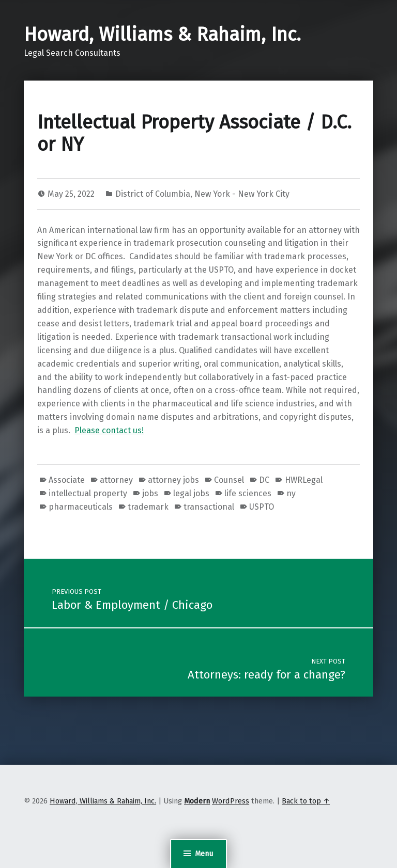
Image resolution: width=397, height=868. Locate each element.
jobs (150, 493)
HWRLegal (304, 480)
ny (291, 493)
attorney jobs (173, 480)
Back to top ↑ (306, 801)
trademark (148, 507)
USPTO (262, 507)
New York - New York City (242, 194)
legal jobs (191, 493)
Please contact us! (109, 430)
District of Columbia (153, 194)
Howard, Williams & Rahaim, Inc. (162, 35)
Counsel (229, 480)
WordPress (231, 801)
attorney (116, 480)
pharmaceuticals (81, 507)
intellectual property (88, 493)
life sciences (248, 493)
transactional (209, 507)
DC (264, 480)
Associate (67, 480)
